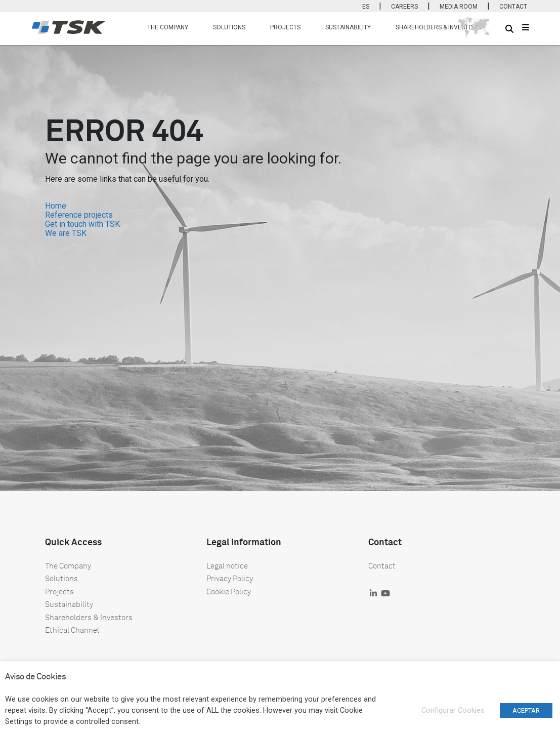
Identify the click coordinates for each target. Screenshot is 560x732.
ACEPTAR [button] (526, 710)
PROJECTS (285, 27)
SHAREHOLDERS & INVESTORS (438, 27)
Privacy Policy (230, 578)
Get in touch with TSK (82, 224)
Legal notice (227, 565)
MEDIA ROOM (459, 7)
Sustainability (69, 604)
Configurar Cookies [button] (453, 710)
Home (56, 206)
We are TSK (66, 233)
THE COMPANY (168, 27)
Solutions (61, 578)
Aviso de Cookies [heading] (35, 676)
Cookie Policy (229, 591)
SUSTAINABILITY (348, 27)
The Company (68, 565)
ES (366, 7)
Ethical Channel (72, 630)
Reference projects (79, 215)
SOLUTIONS (229, 27)
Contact (382, 565)
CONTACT (513, 7)
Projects (59, 591)
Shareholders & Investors (89, 617)
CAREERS (404, 7)
